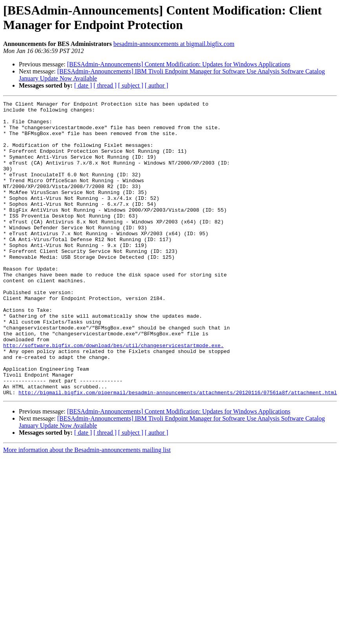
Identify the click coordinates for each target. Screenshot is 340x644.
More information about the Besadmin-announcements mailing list (87, 509)
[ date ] (83, 85)
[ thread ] (105, 85)
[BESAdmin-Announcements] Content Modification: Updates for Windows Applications (179, 64)
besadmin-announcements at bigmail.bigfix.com (174, 44)
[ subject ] (131, 85)
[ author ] (157, 85)
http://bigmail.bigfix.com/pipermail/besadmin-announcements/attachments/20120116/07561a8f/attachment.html (178, 451)
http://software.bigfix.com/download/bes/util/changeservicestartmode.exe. (113, 395)
